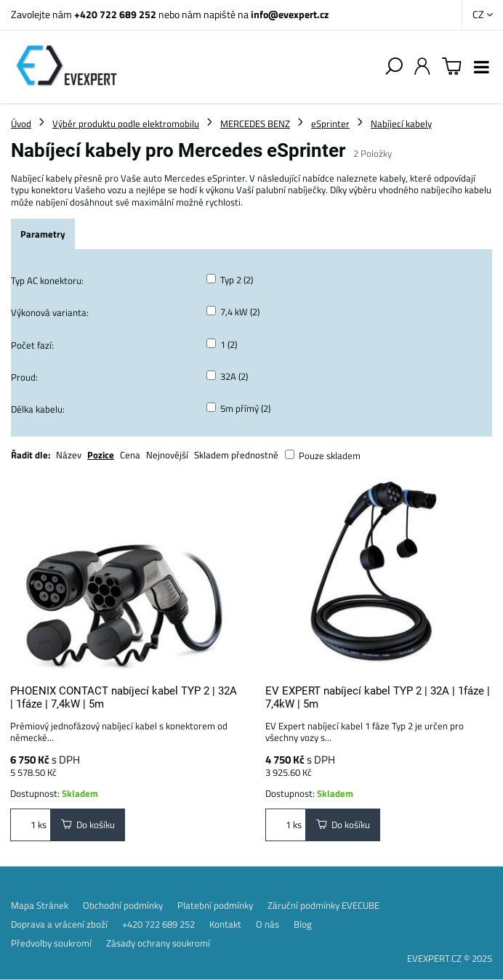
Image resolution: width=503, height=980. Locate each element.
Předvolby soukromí (51, 943)
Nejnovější (167, 455)
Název (69, 455)
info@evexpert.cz (290, 14)
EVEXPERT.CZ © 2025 (450, 958)
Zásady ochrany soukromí (158, 943)
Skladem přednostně (236, 455)
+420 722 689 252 (115, 14)
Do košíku (88, 825)
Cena (130, 455)
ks (31, 825)
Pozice (101, 455)
